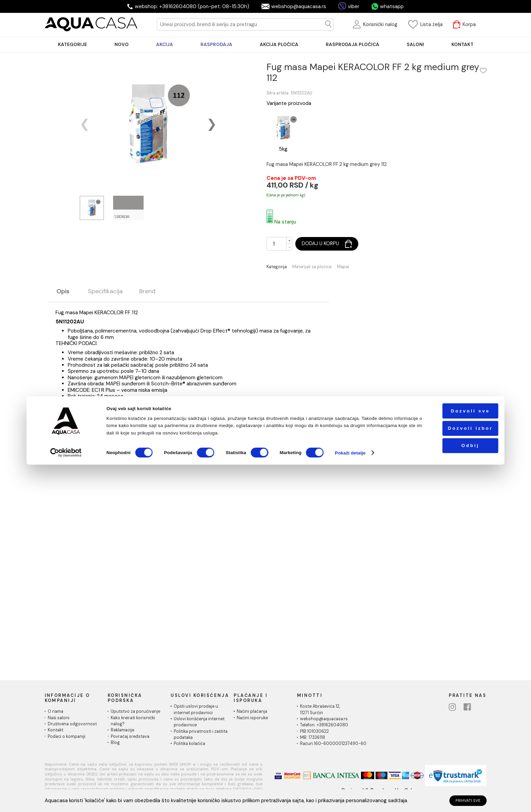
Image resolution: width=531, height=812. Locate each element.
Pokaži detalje (350, 800)
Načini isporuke (252, 718)
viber (354, 6)
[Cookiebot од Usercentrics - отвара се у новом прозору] (66, 800)
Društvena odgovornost (72, 724)
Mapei (343, 267)
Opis (63, 292)
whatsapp (392, 6)
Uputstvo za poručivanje (135, 711)
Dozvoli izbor (454, 776)
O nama (56, 711)
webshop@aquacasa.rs (299, 6)
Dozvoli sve (454, 758)
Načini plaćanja (252, 711)
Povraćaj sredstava (130, 736)
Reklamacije (122, 730)
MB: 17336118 (313, 738)
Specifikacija (105, 292)
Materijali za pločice (312, 267)
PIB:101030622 (314, 731)
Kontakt (56, 730)
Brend (147, 292)
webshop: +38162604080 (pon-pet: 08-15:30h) (192, 6)
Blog (115, 743)
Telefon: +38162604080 (324, 725)
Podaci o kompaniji (67, 736)
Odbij (454, 793)
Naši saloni (59, 718)
